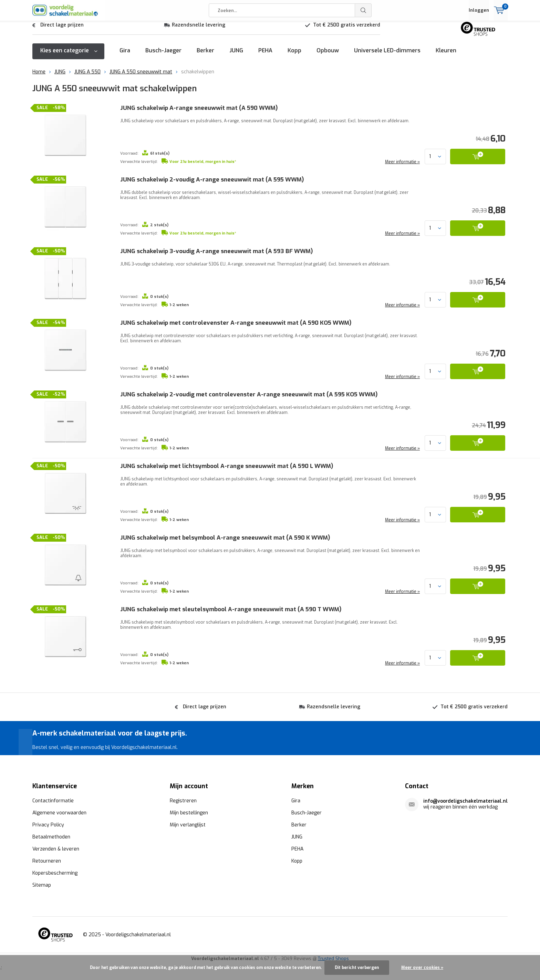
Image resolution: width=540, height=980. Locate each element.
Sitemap (42, 885)
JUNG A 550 (87, 77)
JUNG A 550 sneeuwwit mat (141, 77)
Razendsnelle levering (199, 30)
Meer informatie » (402, 167)
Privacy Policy (48, 825)
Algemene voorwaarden (59, 812)
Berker (205, 56)
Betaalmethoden (51, 837)
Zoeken (363, 10)
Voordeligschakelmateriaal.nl (138, 934)
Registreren (183, 800)
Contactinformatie (53, 800)
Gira (125, 56)
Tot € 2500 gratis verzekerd (347, 30)
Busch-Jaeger (163, 56)
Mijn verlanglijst (188, 825)
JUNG (236, 56)
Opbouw (328, 56)
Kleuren (446, 56)
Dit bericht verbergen (357, 968)
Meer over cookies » (422, 968)
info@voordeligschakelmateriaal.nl (465, 801)
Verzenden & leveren (56, 849)
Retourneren (47, 861)
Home (39, 77)
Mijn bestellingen (189, 812)
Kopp (294, 56)
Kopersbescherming (55, 873)
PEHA (265, 56)
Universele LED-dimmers (387, 56)
